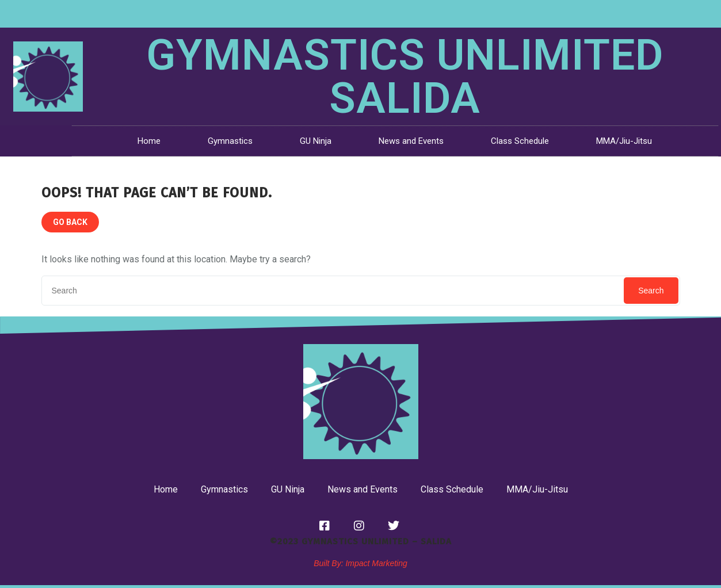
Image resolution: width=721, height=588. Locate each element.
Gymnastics (230, 141)
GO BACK (70, 222)
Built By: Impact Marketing (360, 563)
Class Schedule (520, 141)
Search (651, 291)
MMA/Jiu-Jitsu (624, 141)
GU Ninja (316, 141)
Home (149, 141)
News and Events (411, 141)
